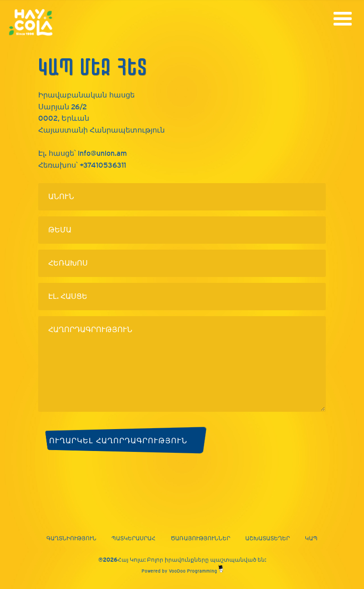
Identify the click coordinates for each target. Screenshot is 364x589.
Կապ (311, 538)
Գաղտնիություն (71, 538)
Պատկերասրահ (134, 538)
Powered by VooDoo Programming (182, 571)
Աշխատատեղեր (268, 538)
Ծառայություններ (200, 538)
